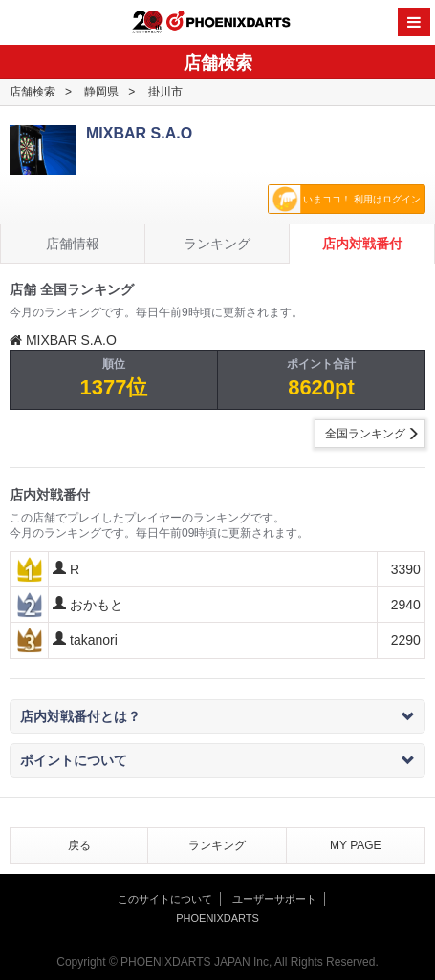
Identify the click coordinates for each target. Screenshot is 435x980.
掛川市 (165, 92)
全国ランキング (365, 434)
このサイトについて (165, 899)
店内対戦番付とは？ (217, 716)
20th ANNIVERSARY (147, 22)
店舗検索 (33, 92)
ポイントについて (217, 760)
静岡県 (101, 92)
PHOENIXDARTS (228, 23)
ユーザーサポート (274, 899)
